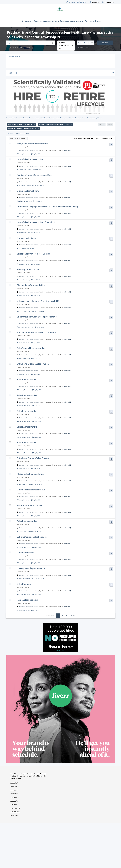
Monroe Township (23, 579)
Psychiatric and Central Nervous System (51, 150)
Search (105, 43)
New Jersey (26, 154)
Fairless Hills (22, 484)
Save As (102, 125)
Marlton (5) (14, 804)
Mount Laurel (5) (15, 808)
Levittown (21, 170)
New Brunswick (22, 311)
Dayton (20, 248)
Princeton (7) (14, 790)
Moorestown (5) (15, 812)
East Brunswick (22, 185)
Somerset (21, 390)
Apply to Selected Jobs (18, 138)
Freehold (20, 233)
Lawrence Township (23, 532)
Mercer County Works (23, 147)
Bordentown (21, 201)
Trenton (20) (14, 783)
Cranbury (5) (14, 815)
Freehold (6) (14, 794)
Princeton (21, 547)
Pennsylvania (27, 170)
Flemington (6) (15, 797)
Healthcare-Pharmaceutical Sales (29, 150)
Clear (110, 125)
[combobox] (66, 46)
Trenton (20, 154)
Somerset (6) (14, 801)
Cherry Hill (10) (15, 786)
